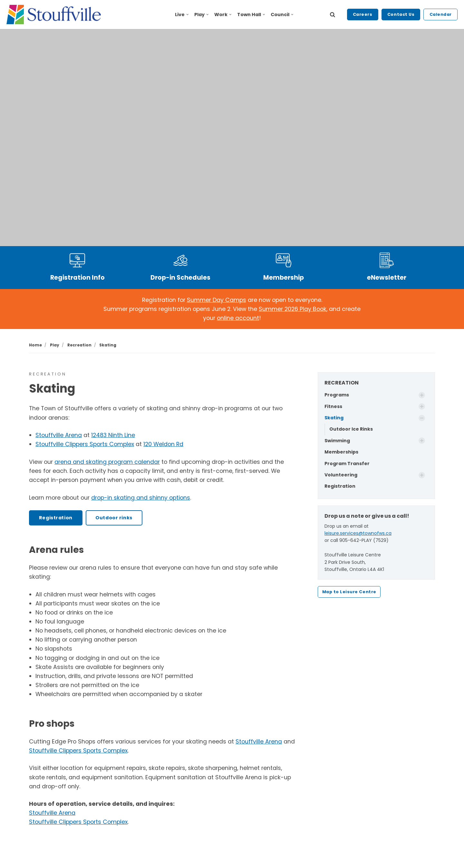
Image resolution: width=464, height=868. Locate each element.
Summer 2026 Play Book (293, 309)
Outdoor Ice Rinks (351, 429)
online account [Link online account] (238, 318)
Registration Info (77, 278)
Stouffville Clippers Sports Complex (85, 444)
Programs (337, 395)
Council (282, 15)
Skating (334, 418)
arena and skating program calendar (107, 462)
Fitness (333, 406)
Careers (363, 14)
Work (223, 15)
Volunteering (341, 475)
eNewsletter (387, 278)
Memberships (341, 452)
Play (202, 15)
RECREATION (342, 383)
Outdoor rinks (114, 518)
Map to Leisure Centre (349, 592)
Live (182, 15)
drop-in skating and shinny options (141, 498)
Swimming (337, 441)
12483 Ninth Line (113, 435)
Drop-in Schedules (180, 278)
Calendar (441, 14)
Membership (284, 278)
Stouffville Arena (59, 435)
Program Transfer (347, 464)
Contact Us (401, 14)
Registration (56, 518)
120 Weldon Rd (163, 444)
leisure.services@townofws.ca (358, 533)
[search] (333, 15)
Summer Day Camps (217, 300)
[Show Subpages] (422, 395)
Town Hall (251, 15)
